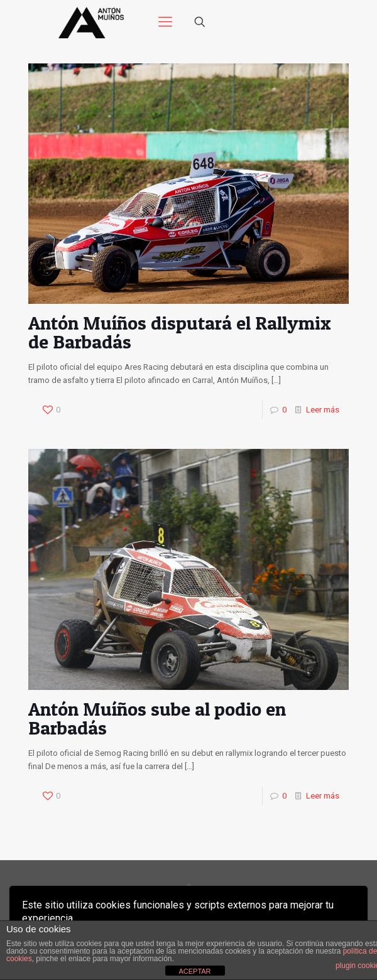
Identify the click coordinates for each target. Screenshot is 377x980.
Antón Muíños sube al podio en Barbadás (157, 718)
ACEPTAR (194, 971)
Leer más (323, 410)
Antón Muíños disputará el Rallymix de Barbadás (180, 332)
